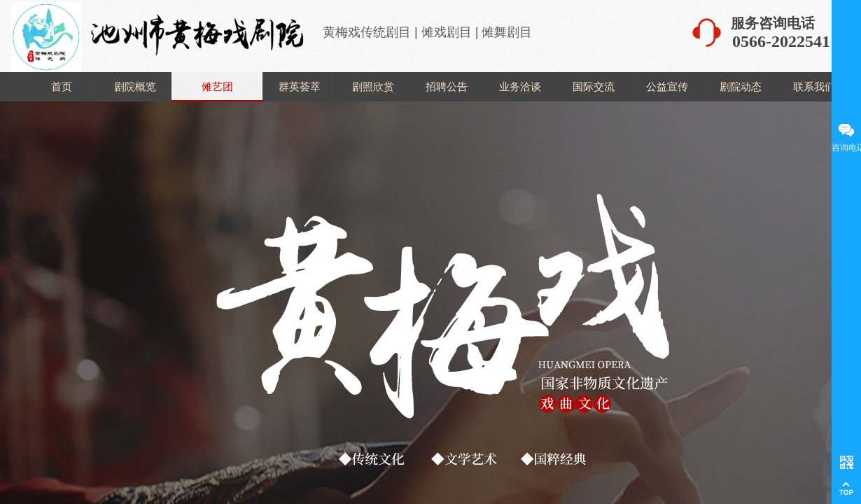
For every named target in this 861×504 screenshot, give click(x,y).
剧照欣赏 (373, 86)
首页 (62, 86)
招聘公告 (447, 86)
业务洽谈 (520, 86)
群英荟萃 (300, 86)
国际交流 (594, 86)
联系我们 (814, 86)
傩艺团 (217, 86)
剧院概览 (135, 86)
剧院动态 (741, 86)
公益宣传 (667, 86)
